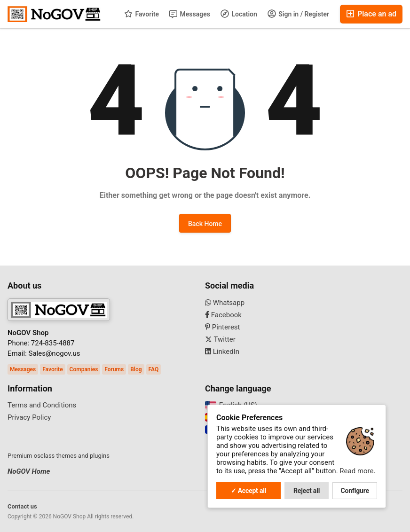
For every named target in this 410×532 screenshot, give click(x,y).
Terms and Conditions (42, 405)
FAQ (154, 369)
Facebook (223, 315)
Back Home (205, 224)
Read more (356, 471)
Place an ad (371, 14)
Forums (114, 369)
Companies (84, 369)
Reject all (307, 491)
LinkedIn (222, 352)
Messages (190, 14)
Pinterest (223, 327)
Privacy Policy (29, 417)
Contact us (22, 506)
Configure (355, 491)
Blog (136, 369)
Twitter (220, 339)
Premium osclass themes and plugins (59, 456)
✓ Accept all (249, 491)
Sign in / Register (298, 14)
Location (239, 14)
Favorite (142, 14)
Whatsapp (225, 303)
